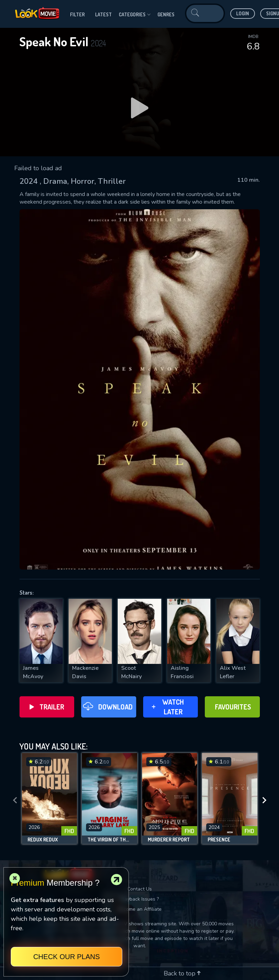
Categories (135, 15)
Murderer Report (169, 840)
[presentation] (15, 800)
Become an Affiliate (140, 909)
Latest (103, 14)
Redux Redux (43, 840)
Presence (219, 840)
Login (243, 13)
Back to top (182, 973)
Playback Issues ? (139, 899)
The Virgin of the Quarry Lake (110, 840)
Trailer (47, 707)
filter (77, 14)
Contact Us (139, 889)
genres (166, 14)
